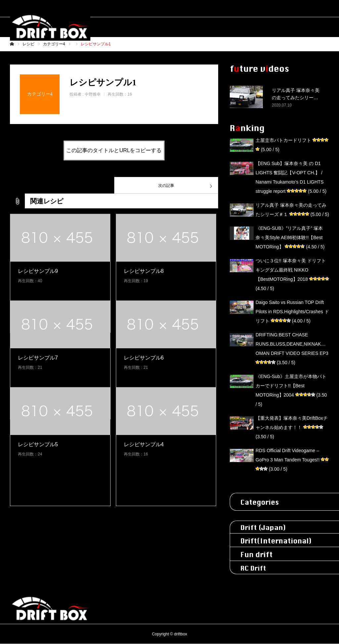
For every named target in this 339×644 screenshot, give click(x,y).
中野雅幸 (93, 94)
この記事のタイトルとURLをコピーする (114, 150)
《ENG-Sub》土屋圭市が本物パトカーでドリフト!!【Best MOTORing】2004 (291, 386)
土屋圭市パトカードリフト (283, 140)
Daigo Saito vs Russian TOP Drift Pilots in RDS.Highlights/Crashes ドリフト (292, 312)
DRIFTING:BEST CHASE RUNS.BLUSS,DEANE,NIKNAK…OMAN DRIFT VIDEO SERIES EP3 (292, 344)
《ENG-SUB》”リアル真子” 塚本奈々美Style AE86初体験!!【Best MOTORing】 (289, 237)
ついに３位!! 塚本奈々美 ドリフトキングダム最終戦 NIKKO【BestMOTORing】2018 (291, 270)
